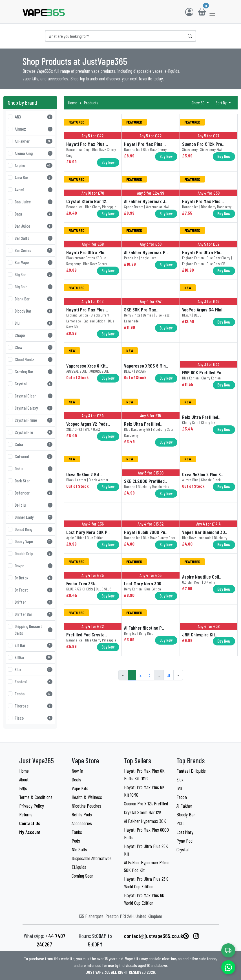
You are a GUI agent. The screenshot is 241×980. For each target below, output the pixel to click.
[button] (212, 13)
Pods (76, 841)
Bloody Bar (34, 311)
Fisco (34, 718)
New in (77, 771)
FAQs (23, 788)
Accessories (82, 823)
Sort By (222, 103)
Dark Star (34, 481)
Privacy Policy (32, 806)
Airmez (34, 129)
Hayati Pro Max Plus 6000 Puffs (146, 833)
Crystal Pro (34, 432)
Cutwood (34, 456)
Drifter (34, 602)
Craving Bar (34, 371)
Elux (34, 669)
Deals (76, 779)
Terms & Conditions (36, 797)
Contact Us (30, 823)
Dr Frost (34, 590)
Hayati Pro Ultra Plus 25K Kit (146, 850)
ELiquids (79, 867)
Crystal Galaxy (34, 408)
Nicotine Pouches (86, 806)
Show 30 (198, 103)
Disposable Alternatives (92, 858)
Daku (34, 468)
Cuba (34, 444)
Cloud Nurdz (34, 359)
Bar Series (34, 250)
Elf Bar (34, 645)
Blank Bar (34, 299)
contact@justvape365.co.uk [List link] (153, 936)
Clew (34, 347)
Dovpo (34, 565)
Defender (34, 493)
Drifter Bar (34, 614)
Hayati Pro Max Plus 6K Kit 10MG (144, 791)
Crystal (34, 384)
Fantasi (34, 681)
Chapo (34, 335)
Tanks (77, 832)
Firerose (34, 706)
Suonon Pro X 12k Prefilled (146, 803)
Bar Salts (34, 238)
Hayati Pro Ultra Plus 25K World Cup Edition (146, 883)
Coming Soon (82, 876)
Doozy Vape (34, 541)
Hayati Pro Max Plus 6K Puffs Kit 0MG (144, 774)
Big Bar (34, 274)
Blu (34, 323)
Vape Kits (80, 788)
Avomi (34, 189)
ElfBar (34, 657)
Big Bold (34, 286)
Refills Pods (82, 814)
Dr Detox (34, 578)
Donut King (34, 529)
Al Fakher (34, 141)
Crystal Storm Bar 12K (143, 812)
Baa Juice (34, 202)
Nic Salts (79, 849)
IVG (179, 788)
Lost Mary (185, 832)
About (24, 779)
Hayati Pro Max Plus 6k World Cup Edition (144, 899)
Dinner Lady (34, 517)
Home (73, 103)
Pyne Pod (184, 841)
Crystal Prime (34, 420)
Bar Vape (34, 262)
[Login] (189, 12)
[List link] (186, 936)
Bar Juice (34, 226)
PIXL (181, 823)
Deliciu (34, 505)
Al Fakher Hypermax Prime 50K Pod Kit (147, 866)
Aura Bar (34, 177)
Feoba (34, 694)
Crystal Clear (34, 396)
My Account (30, 832)
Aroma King (34, 153)
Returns (26, 814)
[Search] (115, 36)
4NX (34, 117)
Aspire (34, 165)
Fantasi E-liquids (191, 771)
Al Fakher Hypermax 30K (145, 821)
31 (169, 675)
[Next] (178, 675)
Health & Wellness (87, 797)
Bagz (34, 214)
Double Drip (34, 553)
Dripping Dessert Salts (34, 629)
